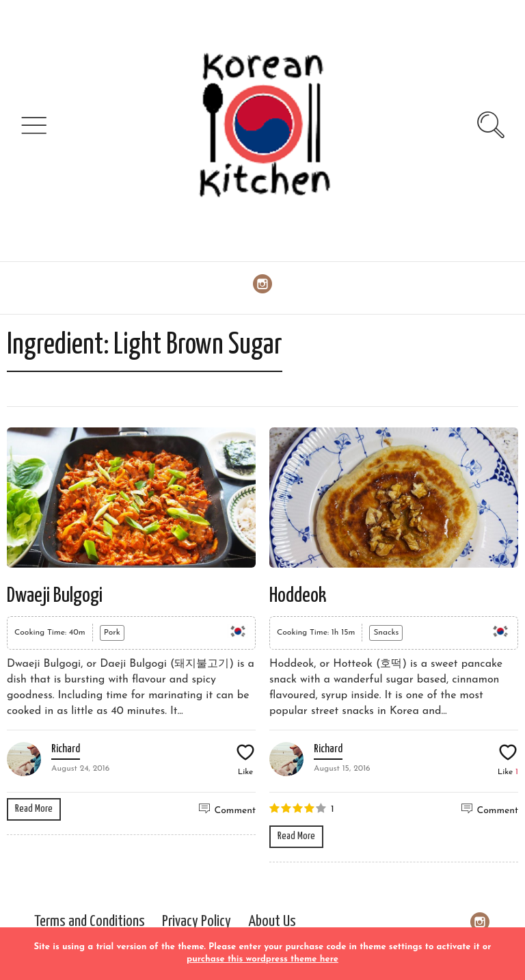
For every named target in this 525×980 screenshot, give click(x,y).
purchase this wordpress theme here (262, 959)
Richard (66, 749)
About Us (272, 922)
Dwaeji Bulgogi (55, 596)
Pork (112, 633)
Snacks (386, 633)
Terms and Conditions (90, 922)
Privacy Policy (197, 922)
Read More (34, 809)
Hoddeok (298, 596)
